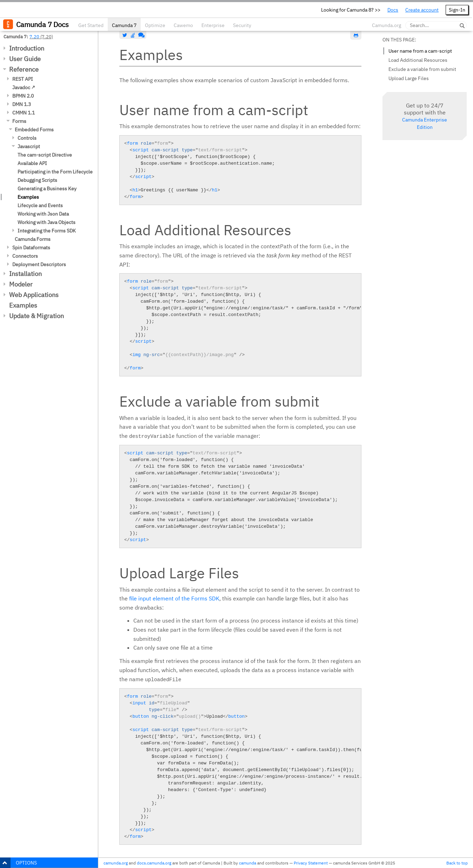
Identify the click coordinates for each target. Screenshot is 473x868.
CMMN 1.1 (24, 113)
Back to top (457, 863)
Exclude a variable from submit (422, 69)
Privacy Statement (311, 863)
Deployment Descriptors (39, 264)
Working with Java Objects (46, 222)
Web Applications (34, 295)
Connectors (25, 256)
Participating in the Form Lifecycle (55, 172)
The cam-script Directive (45, 155)
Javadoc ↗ (24, 87)
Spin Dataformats (31, 248)
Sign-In (457, 10)
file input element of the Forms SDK (174, 598)
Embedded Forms (34, 130)
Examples (28, 197)
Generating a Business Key (47, 189)
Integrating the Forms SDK (47, 231)
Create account (422, 10)
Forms (19, 121)
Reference (24, 69)
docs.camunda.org (154, 863)
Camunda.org (387, 25)
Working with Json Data (43, 214)
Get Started (91, 25)
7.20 (34, 37)
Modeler (21, 284)
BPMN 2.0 (23, 96)
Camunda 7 (124, 25)
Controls (27, 138)
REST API (23, 79)
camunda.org (116, 863)
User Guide (25, 59)
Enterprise (213, 25)
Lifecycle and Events (40, 205)
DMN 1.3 (22, 104)
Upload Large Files (409, 78)
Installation (25, 274)
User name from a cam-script (420, 51)
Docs (393, 10)
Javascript (29, 146)
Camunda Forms (33, 239)
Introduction (27, 48)
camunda (248, 863)
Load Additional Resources (418, 60)
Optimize (155, 25)
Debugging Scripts (37, 180)
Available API (32, 163)
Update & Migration (36, 316)
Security (242, 25)
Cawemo (183, 25)
